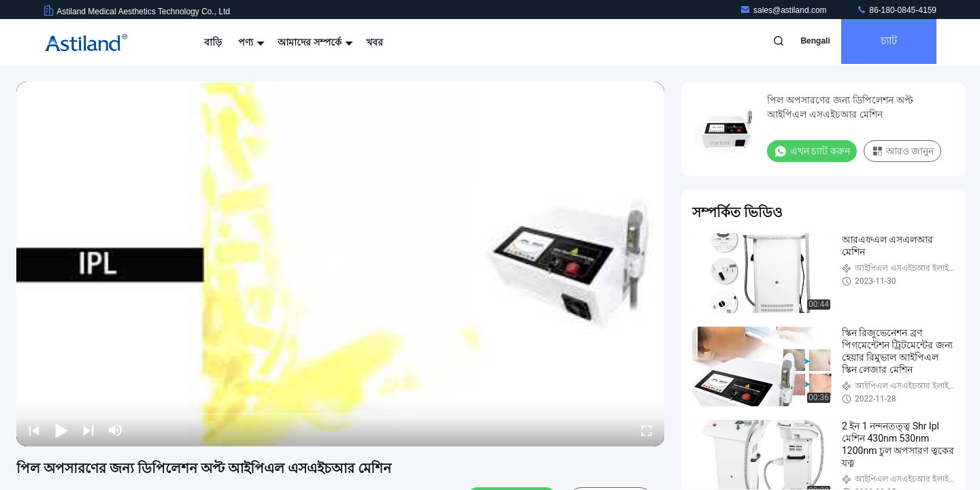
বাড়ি (213, 42)
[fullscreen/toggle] (647, 430)
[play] (340, 264)
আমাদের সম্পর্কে (314, 42)
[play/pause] (61, 430)
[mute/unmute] (116, 430)
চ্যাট (885, 42)
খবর (375, 42)
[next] (88, 430)
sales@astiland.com (784, 10)
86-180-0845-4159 (896, 10)
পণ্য (250, 42)
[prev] (34, 430)
